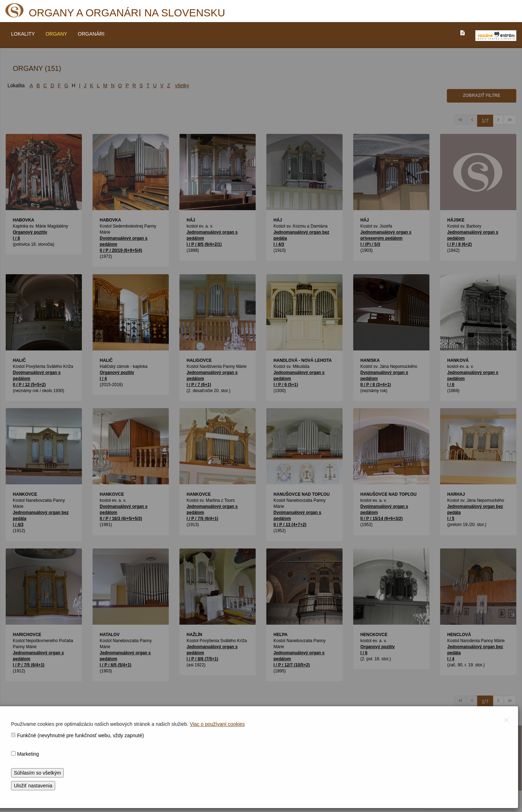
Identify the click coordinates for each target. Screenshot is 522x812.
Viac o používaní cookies (217, 724)
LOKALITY (23, 34)
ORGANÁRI (91, 34)
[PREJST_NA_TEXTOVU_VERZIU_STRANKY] (463, 33)
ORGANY (56, 34)
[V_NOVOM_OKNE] (496, 36)
